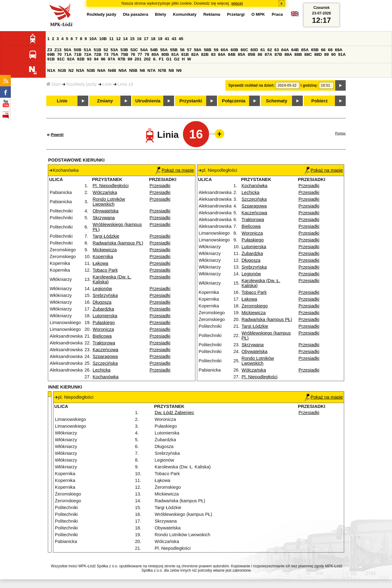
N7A (152, 70)
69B (51, 54)
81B (185, 54)
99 (130, 59)
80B (165, 54)
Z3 (50, 50)
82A (195, 54)
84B (231, 54)
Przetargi (236, 14)
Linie (107, 84)
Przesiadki (160, 186)
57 (189, 50)
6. (155, 59)
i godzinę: (309, 85)
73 (106, 54)
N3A (80, 70)
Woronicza (103, 329)
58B (207, 50)
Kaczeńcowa (105, 350)
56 (182, 50)
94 (96, 59)
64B (295, 50)
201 (138, 59)
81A (175, 54)
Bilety (161, 14)
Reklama (212, 14)
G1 (169, 59)
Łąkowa (100, 263)
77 (140, 54)
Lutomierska (105, 316)
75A (115, 54)
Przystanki (191, 101)
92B (81, 59)
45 (181, 39)
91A (342, 54)
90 (334, 54)
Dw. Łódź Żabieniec (174, 413)
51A (87, 50)
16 (139, 39)
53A (114, 50)
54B (154, 50)
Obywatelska (106, 211)
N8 (171, 70)
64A (285, 50)
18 (153, 39)
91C (61, 59)
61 (263, 50)
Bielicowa (102, 336)
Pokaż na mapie (175, 170)
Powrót (57, 135)
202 (147, 59)
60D (254, 50)
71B (78, 54)
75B (124, 54)
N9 (179, 70)
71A (68, 54)
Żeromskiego (255, 306)
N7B (162, 70)
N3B (91, 70)
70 (59, 54)
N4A (101, 70)
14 (125, 39)
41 (167, 39)
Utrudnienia (148, 101)
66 (323, 50)
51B (97, 50)
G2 (177, 59)
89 (326, 54)
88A (288, 54)
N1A (51, 70)
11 (111, 39)
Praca (277, 14)
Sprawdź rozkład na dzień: (252, 85)
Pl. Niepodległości (111, 186)
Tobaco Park (105, 270)
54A (144, 50)
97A (111, 59)
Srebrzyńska (105, 295)
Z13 (58, 50)
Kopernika (103, 257)
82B (205, 54)
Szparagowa (105, 356)
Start (54, 84)
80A (155, 54)
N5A (123, 70)
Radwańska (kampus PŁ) (118, 243)
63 (277, 50)
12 (118, 39)
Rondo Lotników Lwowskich (109, 202)
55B (174, 50)
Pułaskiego (104, 323)
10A (93, 39)
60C (244, 50)
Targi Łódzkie (106, 236)
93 (89, 59)
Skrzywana (104, 218)
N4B (112, 70)
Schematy (276, 101)
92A (71, 59)
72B (98, 54)
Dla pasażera (136, 14)
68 (330, 50)
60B (234, 50)
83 (213, 54)
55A (164, 50)
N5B (133, 70)
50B (77, 50)
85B (252, 54)
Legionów (102, 289)
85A (242, 54)
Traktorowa (104, 343)
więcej (237, 3)
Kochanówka (106, 377)
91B (51, 59)
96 (103, 59)
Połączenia (234, 101)
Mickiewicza (105, 250)
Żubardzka (103, 309)
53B (124, 50)
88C (308, 54)
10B (103, 39)
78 (147, 54)
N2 (71, 70)
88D (318, 54)
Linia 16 (125, 84)
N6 (142, 70)
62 (270, 50)
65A (305, 50)
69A (339, 50)
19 (160, 39)
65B (315, 50)
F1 (161, 59)
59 (216, 50)
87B (278, 54)
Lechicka (102, 370)
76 (133, 54)
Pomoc (340, 133)
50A (68, 50)
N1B (62, 70)
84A (222, 54)
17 (146, 39)
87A (268, 54)
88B (298, 54)
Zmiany (105, 101)
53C (134, 50)
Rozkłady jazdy (82, 84)
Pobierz (320, 101)
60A (224, 50)
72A (88, 54)
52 (106, 50)
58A (198, 50)
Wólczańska (105, 192)
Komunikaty (185, 14)
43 (174, 39)
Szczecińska (105, 363)
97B (121, 59)
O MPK (258, 14)
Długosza (102, 302)
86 (260, 54)
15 (132, 39)
